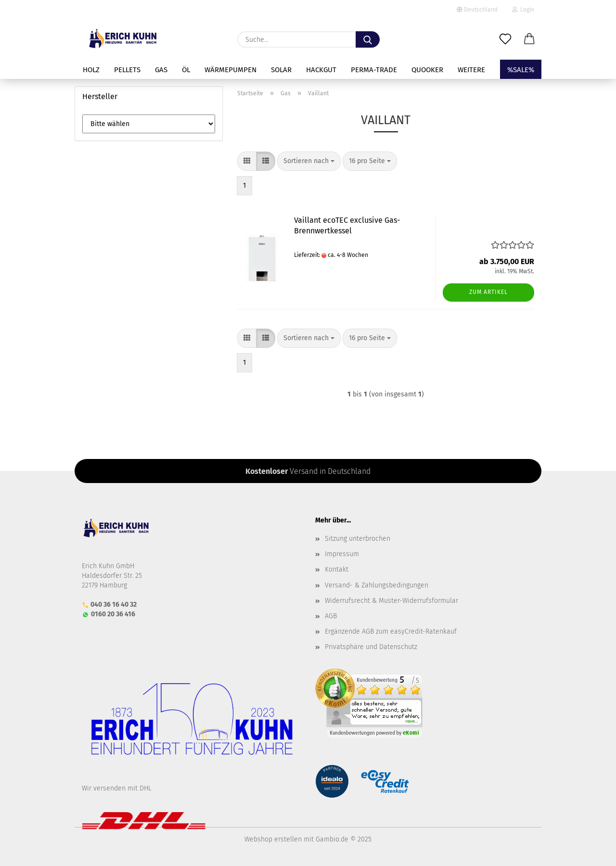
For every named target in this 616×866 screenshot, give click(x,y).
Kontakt (337, 569)
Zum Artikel (488, 292)
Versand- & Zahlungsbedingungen (377, 585)
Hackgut (321, 70)
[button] (529, 39)
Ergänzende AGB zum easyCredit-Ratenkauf (391, 631)
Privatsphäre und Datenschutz (371, 647)
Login (523, 10)
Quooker (427, 70)
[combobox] (309, 161)
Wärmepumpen (231, 70)
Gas (161, 70)
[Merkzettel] (505, 39)
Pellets (127, 70)
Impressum (342, 554)
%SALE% (521, 70)
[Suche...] (368, 39)
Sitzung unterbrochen (358, 539)
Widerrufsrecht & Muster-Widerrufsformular (391, 601)
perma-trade (374, 70)
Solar (281, 70)
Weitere (471, 70)
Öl (186, 70)
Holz (91, 70)
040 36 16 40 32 (114, 605)
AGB (331, 616)
